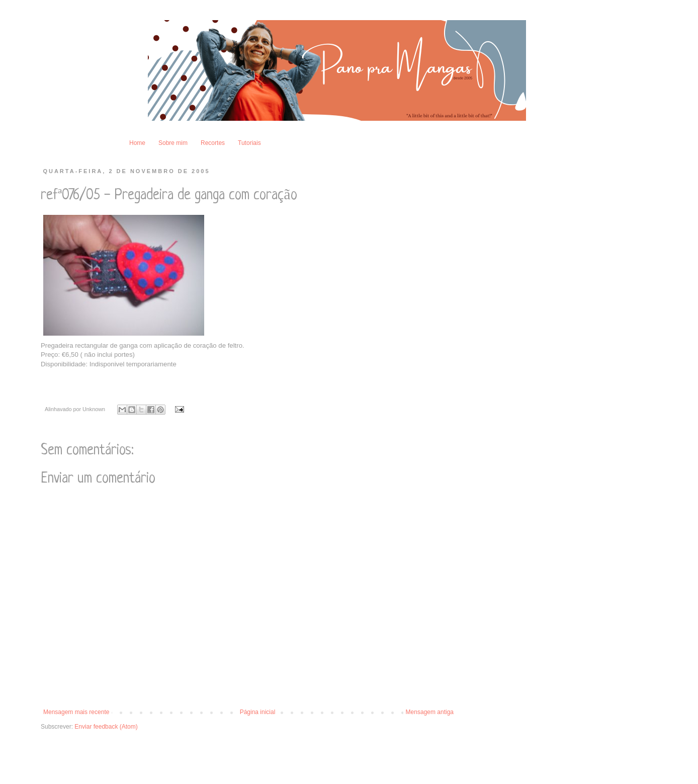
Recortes (213, 143)
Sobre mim (173, 143)
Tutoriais (249, 143)
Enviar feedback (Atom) (106, 727)
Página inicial (258, 712)
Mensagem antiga (430, 712)
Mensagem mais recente (76, 712)
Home (137, 143)
